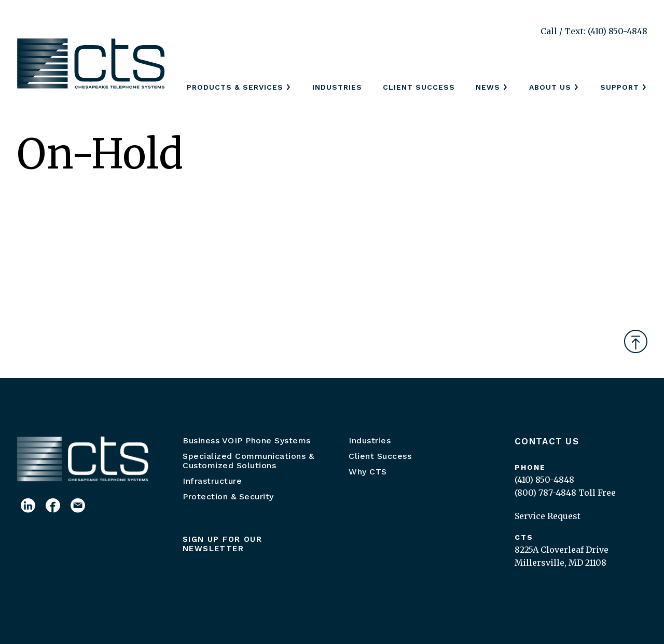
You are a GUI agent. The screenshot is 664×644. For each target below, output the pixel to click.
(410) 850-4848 (544, 480)
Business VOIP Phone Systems (247, 440)
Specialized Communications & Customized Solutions (248, 461)
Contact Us (547, 441)
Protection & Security (228, 496)
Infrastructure (212, 481)
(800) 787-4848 (545, 493)
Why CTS (368, 472)
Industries (337, 87)
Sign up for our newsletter (222, 544)
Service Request (548, 516)
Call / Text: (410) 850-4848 (594, 31)
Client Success (419, 87)
